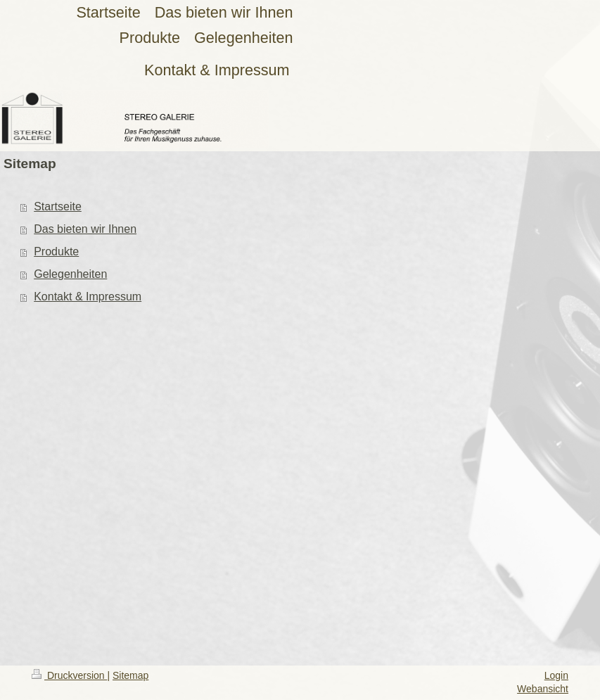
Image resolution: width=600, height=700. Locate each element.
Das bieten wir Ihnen (85, 229)
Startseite (58, 206)
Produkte (56, 252)
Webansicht (543, 689)
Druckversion (69, 675)
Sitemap (130, 675)
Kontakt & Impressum (88, 297)
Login (556, 675)
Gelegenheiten (70, 274)
